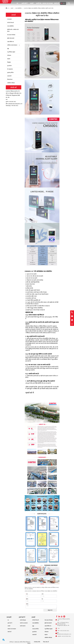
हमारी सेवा (39, 3)
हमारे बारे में (24, 3)
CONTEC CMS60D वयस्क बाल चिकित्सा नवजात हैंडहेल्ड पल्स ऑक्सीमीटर (42, 591)
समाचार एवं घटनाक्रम (48, 3)
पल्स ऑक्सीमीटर (18, 8)
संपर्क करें (56, 3)
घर (17, 3)
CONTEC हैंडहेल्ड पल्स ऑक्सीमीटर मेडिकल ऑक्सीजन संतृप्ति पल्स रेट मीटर (38, 8)
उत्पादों (32, 3)
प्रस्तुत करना (50, 610)
